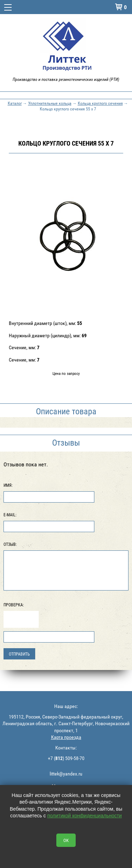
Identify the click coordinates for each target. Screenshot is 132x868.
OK (66, 840)
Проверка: (14, 605)
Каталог (15, 103)
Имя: (8, 485)
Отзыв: (10, 544)
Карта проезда (66, 737)
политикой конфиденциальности (84, 816)
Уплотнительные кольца (50, 103)
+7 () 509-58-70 (66, 758)
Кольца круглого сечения (100, 103)
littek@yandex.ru (66, 774)
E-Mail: (10, 515)
